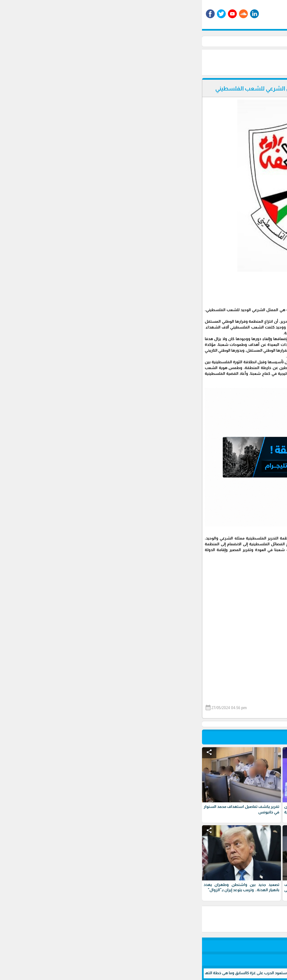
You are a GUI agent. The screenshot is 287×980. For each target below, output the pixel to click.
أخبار (197, 41)
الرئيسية (227, 41)
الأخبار (210, 41)
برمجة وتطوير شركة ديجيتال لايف (143, 960)
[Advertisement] (136, 62)
